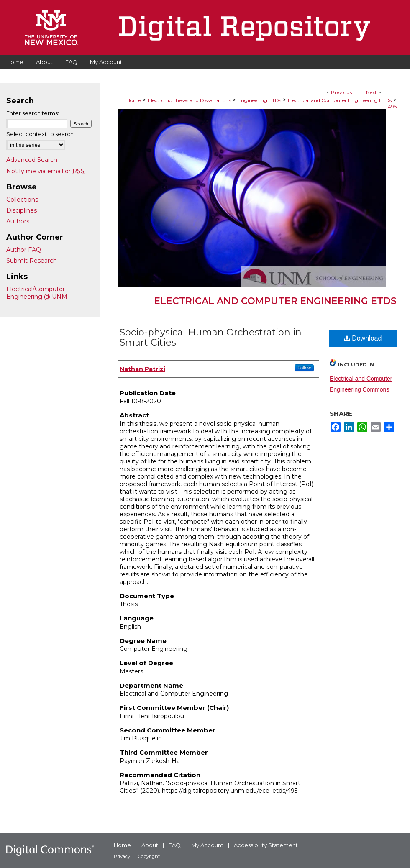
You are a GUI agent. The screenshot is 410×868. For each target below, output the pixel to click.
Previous (341, 92)
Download (363, 338)
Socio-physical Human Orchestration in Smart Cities (211, 337)
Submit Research (32, 261)
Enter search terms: (33, 113)
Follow (304, 368)
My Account (207, 845)
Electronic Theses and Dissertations (189, 100)
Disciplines (22, 210)
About (150, 845)
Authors (18, 221)
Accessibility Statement (266, 845)
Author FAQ (24, 250)
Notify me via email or (45, 171)
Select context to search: (41, 134)
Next (372, 92)
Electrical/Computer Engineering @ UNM (37, 293)
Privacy (122, 856)
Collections (22, 200)
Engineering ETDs (259, 100)
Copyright (149, 856)
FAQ (175, 845)
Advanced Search (32, 160)
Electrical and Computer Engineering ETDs (340, 100)
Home (134, 100)
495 (392, 106)
